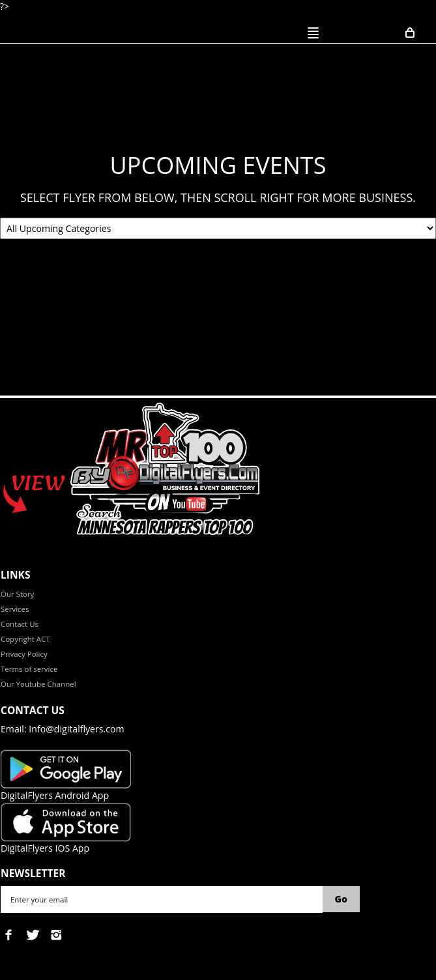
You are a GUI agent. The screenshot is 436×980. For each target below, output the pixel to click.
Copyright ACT (25, 639)
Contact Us (20, 624)
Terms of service (29, 669)
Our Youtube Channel (38, 684)
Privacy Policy (24, 654)
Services (15, 609)
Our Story (17, 594)
